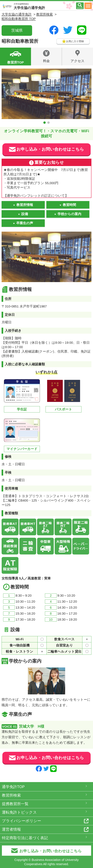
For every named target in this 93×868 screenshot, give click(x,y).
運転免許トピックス (19, 812)
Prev (7, 92)
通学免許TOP (13, 787)
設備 (25, 214)
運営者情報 (11, 829)
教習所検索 (11, 795)
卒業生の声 (25, 223)
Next (86, 92)
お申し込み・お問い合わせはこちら (46, 149)
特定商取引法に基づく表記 (25, 838)
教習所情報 (25, 205)
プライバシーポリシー (22, 821)
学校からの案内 (69, 214)
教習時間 (69, 205)
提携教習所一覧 (15, 804)
